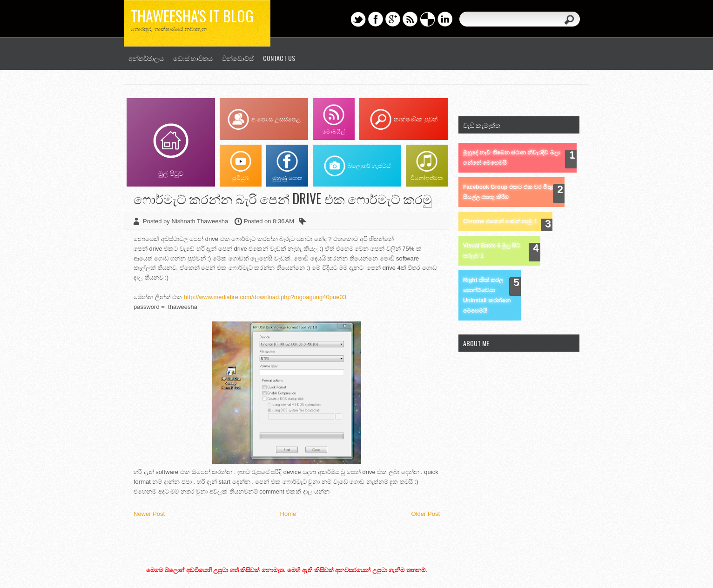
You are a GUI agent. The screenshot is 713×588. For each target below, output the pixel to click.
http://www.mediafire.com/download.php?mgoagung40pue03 (265, 297)
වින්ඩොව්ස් (238, 58)
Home (288, 514)
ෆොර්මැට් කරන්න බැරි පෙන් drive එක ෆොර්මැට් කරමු (283, 198)
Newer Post (149, 514)
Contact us (279, 58)
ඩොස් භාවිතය (193, 58)
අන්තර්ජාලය (146, 58)
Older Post (426, 514)
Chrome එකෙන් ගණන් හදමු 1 (500, 221)
